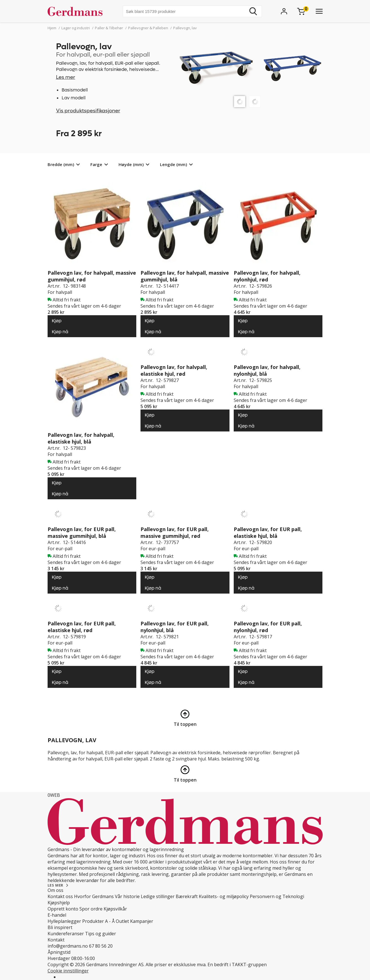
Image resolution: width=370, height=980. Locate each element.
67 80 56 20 (101, 946)
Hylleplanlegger (64, 921)
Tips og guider (101, 934)
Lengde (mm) (173, 164)
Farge (96, 164)
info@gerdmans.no (68, 946)
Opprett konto (63, 909)
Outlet (122, 921)
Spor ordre (91, 909)
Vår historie (127, 896)
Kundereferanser (66, 934)
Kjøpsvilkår (115, 909)
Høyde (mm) (131, 164)
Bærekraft (187, 896)
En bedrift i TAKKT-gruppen (237, 965)
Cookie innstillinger (68, 971)
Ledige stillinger (158, 896)
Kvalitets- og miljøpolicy (224, 896)
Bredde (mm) (61, 164)
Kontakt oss (60, 896)
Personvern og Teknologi (277, 896)
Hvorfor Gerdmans (94, 896)
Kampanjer (142, 921)
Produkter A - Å (98, 921)
